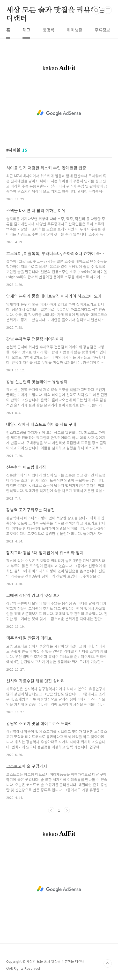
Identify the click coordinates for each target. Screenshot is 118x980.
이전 (51, 810)
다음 (67, 810)
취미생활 (75, 30)
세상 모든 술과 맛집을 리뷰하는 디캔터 (55, 11)
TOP (108, 963)
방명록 (49, 30)
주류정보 (102, 30)
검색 (96, 10)
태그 (26, 30)
